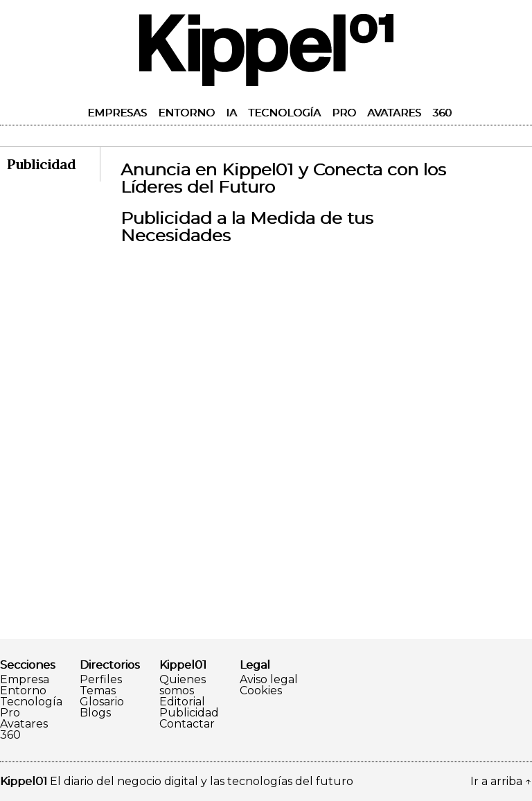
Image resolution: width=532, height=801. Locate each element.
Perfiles (101, 680)
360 (442, 113)
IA (231, 113)
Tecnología (284, 113)
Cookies (261, 691)
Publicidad (189, 713)
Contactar (187, 724)
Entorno (186, 113)
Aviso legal (269, 680)
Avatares (394, 113)
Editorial (182, 702)
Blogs (95, 713)
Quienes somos (183, 685)
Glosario (102, 702)
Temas (98, 691)
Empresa (25, 680)
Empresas (117, 113)
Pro (344, 113)
